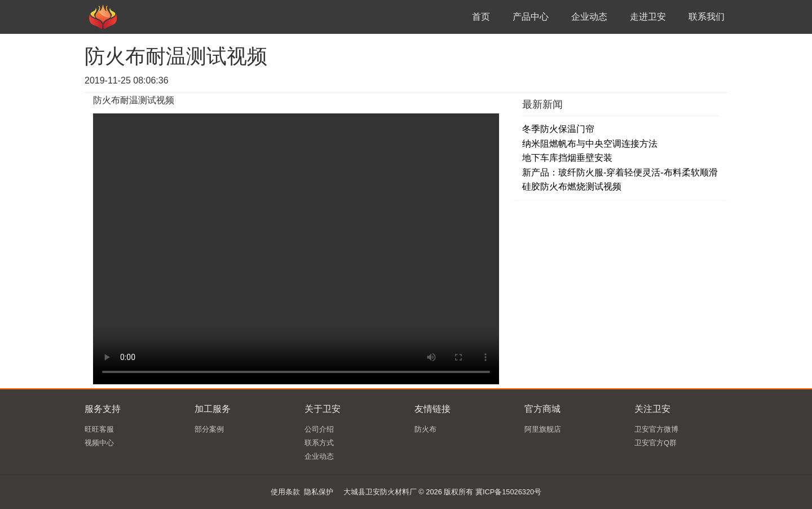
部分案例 (209, 429)
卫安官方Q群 (656, 443)
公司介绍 (319, 429)
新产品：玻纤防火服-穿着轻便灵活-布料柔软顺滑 (620, 172)
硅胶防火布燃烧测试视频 (572, 187)
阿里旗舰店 (543, 429)
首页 (481, 17)
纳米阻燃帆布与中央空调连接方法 (590, 144)
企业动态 (589, 17)
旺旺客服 (99, 429)
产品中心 (531, 17)
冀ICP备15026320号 (508, 492)
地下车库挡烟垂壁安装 (567, 158)
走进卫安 (648, 17)
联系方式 (319, 443)
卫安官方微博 (656, 429)
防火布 (425, 429)
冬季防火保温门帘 (558, 129)
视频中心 (99, 443)
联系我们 (707, 17)
